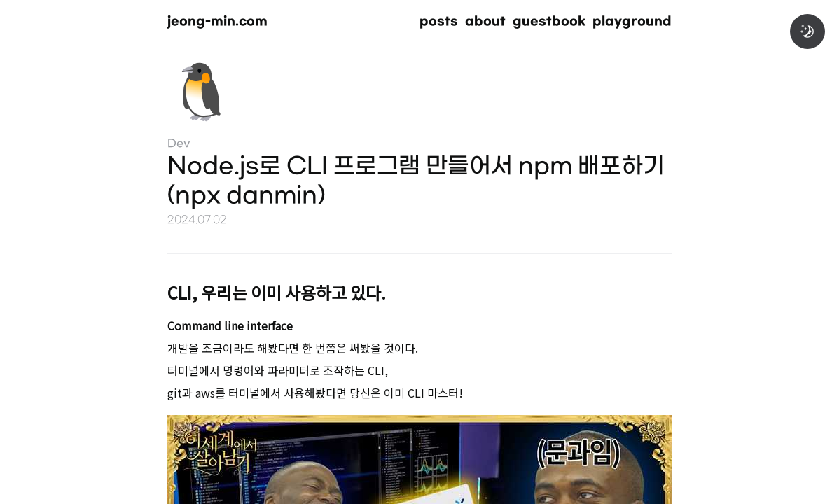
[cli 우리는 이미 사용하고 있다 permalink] (146, 290)
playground (632, 21)
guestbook (549, 21)
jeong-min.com (217, 21)
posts (439, 21)
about (485, 21)
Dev (179, 144)
